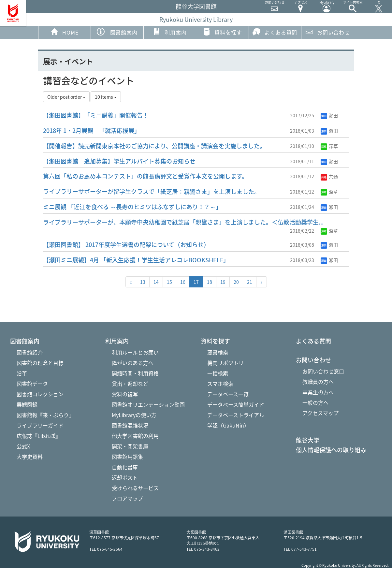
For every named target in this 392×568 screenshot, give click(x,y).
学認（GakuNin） (228, 425)
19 (223, 282)
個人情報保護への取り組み (331, 450)
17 (196, 282)
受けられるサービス (135, 488)
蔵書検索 (218, 352)
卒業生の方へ (318, 392)
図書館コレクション (40, 394)
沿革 (22, 373)
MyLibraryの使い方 (134, 415)
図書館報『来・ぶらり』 (45, 415)
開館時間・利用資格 (135, 373)
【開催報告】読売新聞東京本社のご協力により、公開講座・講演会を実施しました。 (154, 146)
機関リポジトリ (225, 363)
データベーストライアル (236, 415)
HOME (64, 32)
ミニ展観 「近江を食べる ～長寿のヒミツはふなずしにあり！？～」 (132, 207)
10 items (106, 97)
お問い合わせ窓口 (323, 371)
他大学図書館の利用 (135, 436)
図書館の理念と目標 (40, 363)
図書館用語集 (127, 457)
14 (156, 282)
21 (250, 282)
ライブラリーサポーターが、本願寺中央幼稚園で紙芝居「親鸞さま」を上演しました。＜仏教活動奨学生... (183, 222)
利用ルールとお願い (135, 352)
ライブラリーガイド (40, 425)
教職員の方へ (318, 382)
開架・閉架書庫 (130, 446)
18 (210, 282)
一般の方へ (315, 402)
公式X (23, 446)
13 (143, 282)
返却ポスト (125, 477)
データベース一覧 (228, 394)
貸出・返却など (130, 384)
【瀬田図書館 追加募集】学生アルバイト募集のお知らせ (119, 161)
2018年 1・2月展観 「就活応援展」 (92, 131)
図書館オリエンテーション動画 (148, 404)
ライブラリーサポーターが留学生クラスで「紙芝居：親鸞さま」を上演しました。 (152, 191)
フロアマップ (127, 498)
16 (183, 282)
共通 (329, 176)
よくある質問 (275, 32)
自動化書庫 (125, 467)
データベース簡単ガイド (236, 404)
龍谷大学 (308, 440)
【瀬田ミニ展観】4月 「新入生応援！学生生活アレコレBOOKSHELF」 (136, 260)
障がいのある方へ (133, 363)
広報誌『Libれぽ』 (39, 436)
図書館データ (32, 384)
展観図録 (27, 404)
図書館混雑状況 (130, 425)
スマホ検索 (220, 384)
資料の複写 (125, 394)
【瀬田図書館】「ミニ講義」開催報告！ (96, 115)
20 (236, 282)
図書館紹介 (30, 352)
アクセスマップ (320, 413)
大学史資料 (30, 457)
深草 (329, 146)
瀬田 (329, 115)
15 (169, 282)
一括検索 (218, 373)
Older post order (66, 97)
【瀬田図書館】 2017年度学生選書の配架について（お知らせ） (126, 245)
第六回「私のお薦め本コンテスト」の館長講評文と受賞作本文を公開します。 (145, 176)
